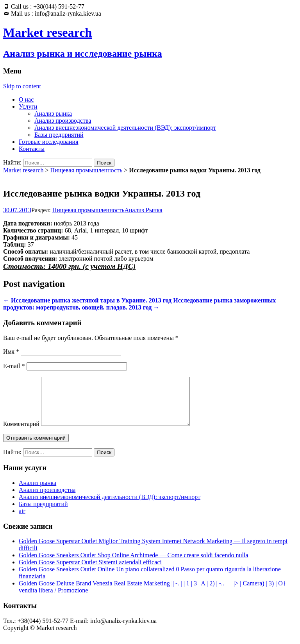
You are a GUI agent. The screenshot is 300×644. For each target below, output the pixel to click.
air (22, 520)
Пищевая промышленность (87, 170)
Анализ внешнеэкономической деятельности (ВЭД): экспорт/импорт (125, 128)
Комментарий (21, 433)
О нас (26, 99)
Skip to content (22, 86)
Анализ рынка (53, 114)
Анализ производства (63, 121)
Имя (11, 352)
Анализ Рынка (144, 210)
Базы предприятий (59, 135)
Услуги (28, 106)
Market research (23, 170)
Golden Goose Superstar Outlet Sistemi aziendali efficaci (90, 572)
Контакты (32, 149)
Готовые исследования (49, 142)
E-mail (14, 366)
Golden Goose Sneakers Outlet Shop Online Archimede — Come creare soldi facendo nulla (133, 564)
